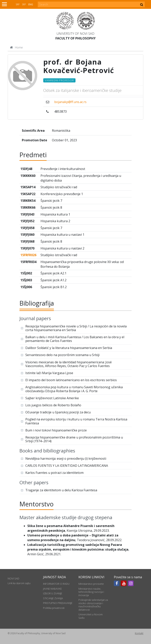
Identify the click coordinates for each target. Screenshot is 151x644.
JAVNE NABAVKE (52, 589)
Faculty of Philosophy (75, 38)
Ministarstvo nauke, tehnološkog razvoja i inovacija (91, 592)
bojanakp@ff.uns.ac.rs (70, 102)
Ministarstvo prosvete (91, 584)
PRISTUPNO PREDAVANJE (58, 603)
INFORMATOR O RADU (56, 584)
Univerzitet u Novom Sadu (91, 616)
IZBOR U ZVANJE (53, 593)
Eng (31, 4)
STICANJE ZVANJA (53, 598)
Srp (18, 4)
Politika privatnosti (54, 608)
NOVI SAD (13, 578)
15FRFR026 (28, 255)
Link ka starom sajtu (19, 583)
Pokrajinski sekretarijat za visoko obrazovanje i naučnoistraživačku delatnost (93, 605)
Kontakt (139, 633)
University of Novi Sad (75, 34)
